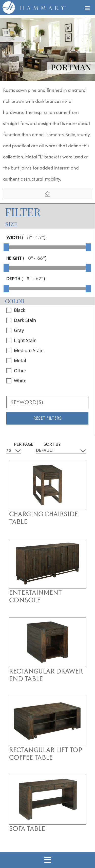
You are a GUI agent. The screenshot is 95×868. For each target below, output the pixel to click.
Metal (16, 360)
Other (16, 371)
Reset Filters (47, 418)
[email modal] (48, 194)
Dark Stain (21, 320)
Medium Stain (25, 350)
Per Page (24, 444)
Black (16, 310)
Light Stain (22, 340)
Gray (15, 330)
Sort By (52, 444)
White (16, 381)
